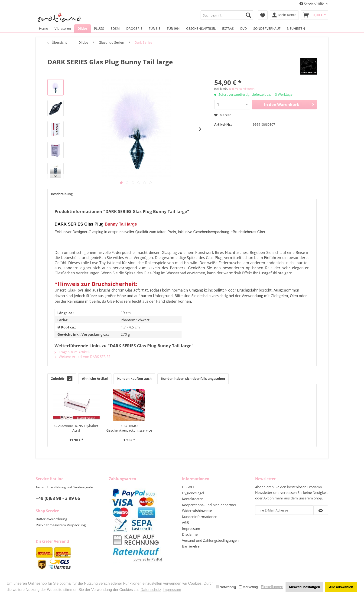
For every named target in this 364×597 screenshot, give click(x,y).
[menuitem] (227, 15)
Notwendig (226, 587)
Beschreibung (62, 194)
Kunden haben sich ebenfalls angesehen (193, 379)
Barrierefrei (191, 546)
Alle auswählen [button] (341, 587)
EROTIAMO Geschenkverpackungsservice (129, 428)
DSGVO (188, 487)
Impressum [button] (172, 590)
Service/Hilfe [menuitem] (312, 4)
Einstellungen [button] (272, 587)
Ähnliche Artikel (95, 379)
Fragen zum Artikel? (72, 352)
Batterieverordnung (51, 519)
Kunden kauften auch (134, 379)
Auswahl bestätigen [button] (304, 587)
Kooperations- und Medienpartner (209, 505)
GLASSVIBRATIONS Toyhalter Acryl (76, 428)
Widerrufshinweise (197, 511)
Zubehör (62, 379)
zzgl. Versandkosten (242, 89)
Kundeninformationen (200, 517)
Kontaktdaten (193, 499)
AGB (185, 522)
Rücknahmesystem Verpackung (61, 525)
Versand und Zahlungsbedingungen (210, 540)
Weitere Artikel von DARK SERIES (82, 357)
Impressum (191, 528)
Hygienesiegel (193, 493)
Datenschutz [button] (151, 590)
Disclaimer (190, 534)
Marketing (248, 587)
